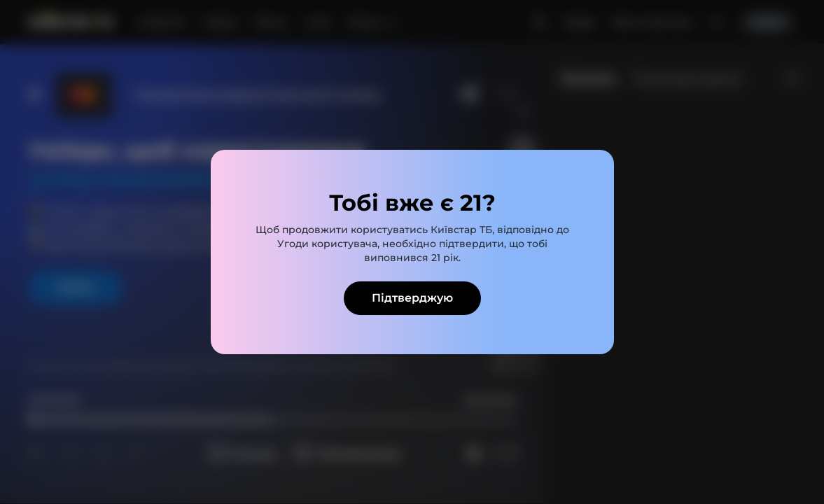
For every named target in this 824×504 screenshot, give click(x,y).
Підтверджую (412, 298)
